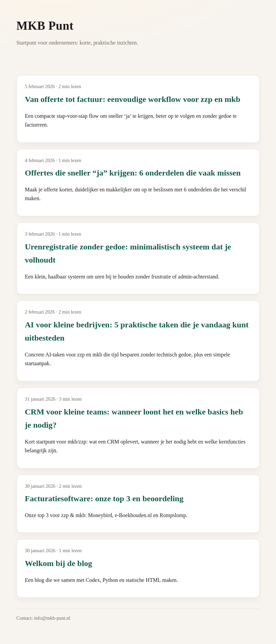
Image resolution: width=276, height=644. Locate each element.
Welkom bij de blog (59, 563)
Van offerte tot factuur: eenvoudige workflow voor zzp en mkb (133, 99)
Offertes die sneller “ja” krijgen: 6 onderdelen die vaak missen (133, 173)
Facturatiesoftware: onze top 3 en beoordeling (104, 499)
